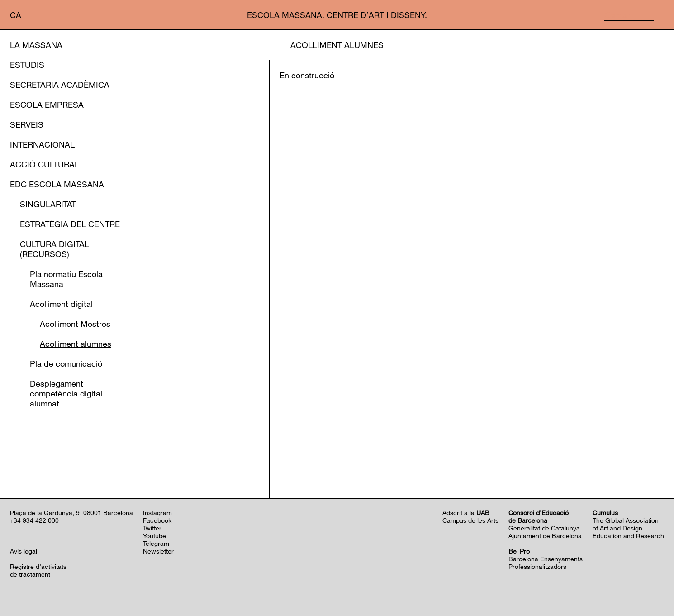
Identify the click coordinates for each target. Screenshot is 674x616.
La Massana (36, 45)
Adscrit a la (466, 513)
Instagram (157, 513)
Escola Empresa (47, 105)
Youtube (154, 536)
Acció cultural (45, 164)
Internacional (42, 144)
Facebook (157, 520)
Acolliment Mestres (75, 324)
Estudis (27, 65)
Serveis (27, 124)
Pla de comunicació (66, 363)
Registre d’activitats (38, 566)
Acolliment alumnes (76, 344)
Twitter (152, 528)
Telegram (156, 543)
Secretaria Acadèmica (60, 85)
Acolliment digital (61, 304)
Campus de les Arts (470, 520)
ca (16, 15)
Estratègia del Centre (70, 224)
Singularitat (48, 204)
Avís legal (24, 551)
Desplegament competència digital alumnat (66, 393)
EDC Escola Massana (57, 184)
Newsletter (158, 551)
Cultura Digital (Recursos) (55, 249)
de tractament (30, 574)
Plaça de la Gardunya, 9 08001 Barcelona (71, 513)
